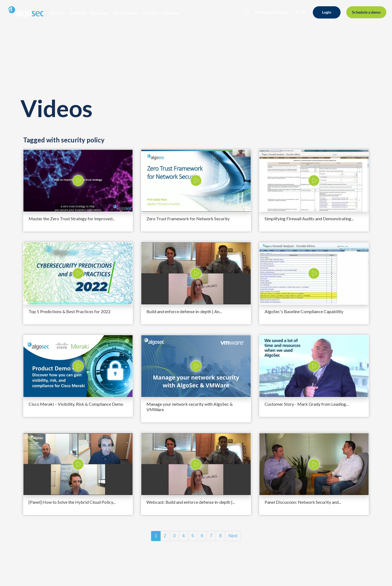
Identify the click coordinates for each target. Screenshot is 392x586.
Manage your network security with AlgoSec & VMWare (190, 407)
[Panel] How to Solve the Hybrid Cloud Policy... (72, 502)
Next (233, 536)
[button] (58, 13)
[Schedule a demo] (366, 12)
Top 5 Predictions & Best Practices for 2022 (70, 311)
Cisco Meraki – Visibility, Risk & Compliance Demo (76, 404)
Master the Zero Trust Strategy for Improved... (72, 219)
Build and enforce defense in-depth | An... (184, 311)
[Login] (327, 12)
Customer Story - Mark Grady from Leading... (307, 404)
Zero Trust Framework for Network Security (188, 219)
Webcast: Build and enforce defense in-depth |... (191, 502)
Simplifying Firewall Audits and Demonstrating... (309, 219)
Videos (56, 108)
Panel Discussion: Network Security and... (303, 502)
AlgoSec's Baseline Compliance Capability (304, 311)
